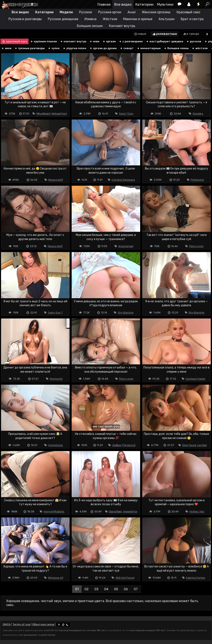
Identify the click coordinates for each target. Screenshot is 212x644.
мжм (94, 41)
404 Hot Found (125, 578)
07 (136, 589)
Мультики (165, 4)
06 (126, 589)
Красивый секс (189, 12)
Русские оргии (110, 12)
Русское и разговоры (25, 19)
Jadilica (116, 445)
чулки (54, 48)
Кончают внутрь (122, 26)
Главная (104, 4)
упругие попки (75, 48)
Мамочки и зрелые (138, 19)
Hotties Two (197, 512)
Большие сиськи (90, 26)
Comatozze (56, 445)
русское (194, 41)
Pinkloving (197, 180)
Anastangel (126, 246)
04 (106, 589)
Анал (132, 12)
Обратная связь (43, 624)
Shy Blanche (126, 313)
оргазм (109, 41)
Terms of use (21, 624)
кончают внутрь (73, 41)
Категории (144, 4)
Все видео (123, 4)
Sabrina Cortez (196, 578)
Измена (90, 19)
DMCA (7, 624)
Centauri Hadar (196, 379)
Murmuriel (56, 379)
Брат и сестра (192, 19)
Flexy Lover (196, 246)
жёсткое (200, 48)
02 (87, 589)
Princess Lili (129, 445)
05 (116, 589)
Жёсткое (110, 19)
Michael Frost (59, 114)
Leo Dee (202, 445)
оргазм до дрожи (103, 48)
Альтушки (167, 19)
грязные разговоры (30, 48)
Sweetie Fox (130, 512)
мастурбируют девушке (165, 41)
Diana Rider (115, 512)
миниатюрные (149, 48)
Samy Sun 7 (55, 313)
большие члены (176, 48)
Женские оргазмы (156, 12)
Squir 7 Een (126, 114)
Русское (86, 12)
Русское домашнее (63, 19)
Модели (66, 12)
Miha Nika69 (43, 114)
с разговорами (131, 41)
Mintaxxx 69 (56, 578)
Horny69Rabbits (54, 512)
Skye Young (189, 445)
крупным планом (44, 41)
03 (96, 589)
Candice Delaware (123, 180)
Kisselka (198, 114)
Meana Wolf (56, 180)
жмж (6, 48)
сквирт (127, 48)
